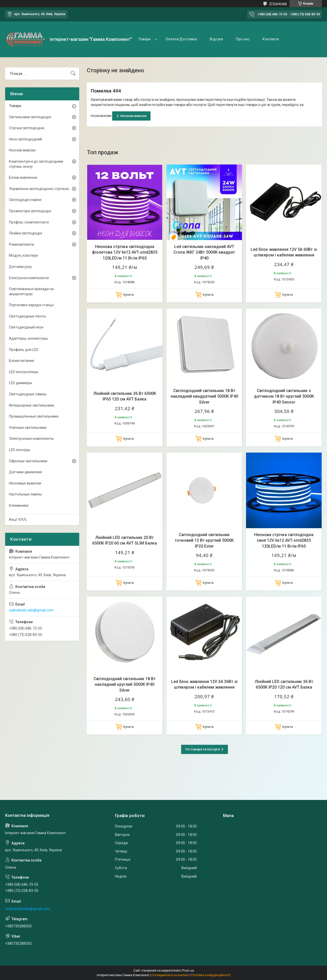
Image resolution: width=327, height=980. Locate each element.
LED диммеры (20, 383)
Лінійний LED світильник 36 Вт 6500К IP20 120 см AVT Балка (284, 684)
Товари (144, 39)
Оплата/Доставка (181, 39)
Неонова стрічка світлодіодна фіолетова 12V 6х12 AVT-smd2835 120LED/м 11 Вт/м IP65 (125, 252)
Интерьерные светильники (32, 405)
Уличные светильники (28, 428)
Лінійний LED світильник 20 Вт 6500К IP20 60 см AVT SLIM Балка (125, 540)
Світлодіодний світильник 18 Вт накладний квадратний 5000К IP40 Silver (204, 396)
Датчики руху (20, 267)
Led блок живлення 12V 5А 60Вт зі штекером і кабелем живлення (284, 252)
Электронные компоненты (31, 439)
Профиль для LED (24, 350)
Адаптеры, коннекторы (28, 338)
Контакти (271, 39)
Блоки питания (21, 361)
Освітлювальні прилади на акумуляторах (31, 291)
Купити (129, 295)
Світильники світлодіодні (30, 117)
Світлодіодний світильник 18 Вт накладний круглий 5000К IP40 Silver (125, 684)
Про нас (243, 39)
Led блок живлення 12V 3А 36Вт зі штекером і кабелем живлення (204, 684)
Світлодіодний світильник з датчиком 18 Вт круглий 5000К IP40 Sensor (284, 396)
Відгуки (216, 39)
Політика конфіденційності (211, 975)
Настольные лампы (25, 494)
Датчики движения (25, 472)
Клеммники (19, 505)
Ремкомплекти (21, 244)
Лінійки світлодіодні (26, 233)
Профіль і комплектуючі (29, 222)
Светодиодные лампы (28, 394)
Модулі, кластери (23, 255)
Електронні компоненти (29, 278)
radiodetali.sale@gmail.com (31, 610)
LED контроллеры (24, 372)
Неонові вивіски (133, 116)
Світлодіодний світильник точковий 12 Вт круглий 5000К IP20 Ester (204, 540)
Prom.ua (188, 971)
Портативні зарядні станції (31, 305)
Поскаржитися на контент (170, 975)
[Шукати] (73, 74)
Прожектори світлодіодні (30, 211)
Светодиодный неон (26, 327)
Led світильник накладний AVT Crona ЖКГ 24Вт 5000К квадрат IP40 (204, 252)
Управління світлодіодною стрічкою (39, 189)
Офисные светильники (28, 461)
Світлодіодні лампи (25, 200)
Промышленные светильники (34, 416)
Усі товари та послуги (202, 749)
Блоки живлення (23, 178)
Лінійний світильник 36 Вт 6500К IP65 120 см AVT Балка (125, 396)
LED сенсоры (20, 450)
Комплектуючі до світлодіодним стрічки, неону (36, 164)
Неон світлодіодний (25, 139)
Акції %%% (18, 519)
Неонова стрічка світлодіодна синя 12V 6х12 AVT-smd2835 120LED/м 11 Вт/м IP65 (284, 540)
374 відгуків (278, 4)
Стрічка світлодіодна (27, 128)
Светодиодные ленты (27, 316)
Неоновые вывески (25, 483)
